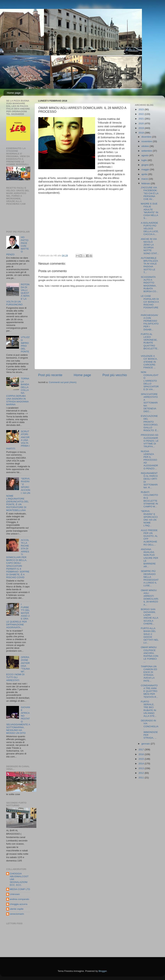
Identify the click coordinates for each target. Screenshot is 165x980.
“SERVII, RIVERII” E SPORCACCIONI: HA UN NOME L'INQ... (149, 518)
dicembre (147, 137)
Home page (14, 93)
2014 (142, 764)
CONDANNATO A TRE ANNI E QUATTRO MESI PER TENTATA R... (150, 691)
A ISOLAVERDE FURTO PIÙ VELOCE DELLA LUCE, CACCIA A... (150, 229)
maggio (146, 169)
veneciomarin (17, 914)
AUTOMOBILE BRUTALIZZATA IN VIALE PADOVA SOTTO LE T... (149, 265)
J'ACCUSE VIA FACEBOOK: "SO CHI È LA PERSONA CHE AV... (150, 193)
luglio (145, 160)
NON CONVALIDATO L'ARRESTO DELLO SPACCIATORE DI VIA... (150, 381)
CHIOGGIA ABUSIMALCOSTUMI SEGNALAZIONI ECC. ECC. (19, 879)
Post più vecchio (115, 375)
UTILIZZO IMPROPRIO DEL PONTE (25, 344)
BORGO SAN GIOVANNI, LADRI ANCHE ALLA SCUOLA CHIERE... (150, 616)
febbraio (146, 183)
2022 (142, 114)
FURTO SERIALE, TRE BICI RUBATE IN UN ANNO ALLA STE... (149, 709)
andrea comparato (20, 899)
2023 (142, 109)
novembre (147, 141)
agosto (145, 155)
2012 (142, 773)
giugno (145, 165)
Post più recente (50, 375)
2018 (142, 133)
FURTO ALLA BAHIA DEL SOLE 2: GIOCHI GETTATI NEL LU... (150, 635)
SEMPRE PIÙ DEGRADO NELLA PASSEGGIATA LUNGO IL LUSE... (150, 578)
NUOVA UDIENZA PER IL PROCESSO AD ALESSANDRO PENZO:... (149, 460)
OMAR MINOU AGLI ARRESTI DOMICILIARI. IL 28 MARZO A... (150, 597)
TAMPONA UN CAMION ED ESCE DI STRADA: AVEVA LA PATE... (149, 674)
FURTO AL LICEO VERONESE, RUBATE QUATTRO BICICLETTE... (150, 343)
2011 (142, 778)
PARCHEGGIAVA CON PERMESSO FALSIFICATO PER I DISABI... (150, 322)
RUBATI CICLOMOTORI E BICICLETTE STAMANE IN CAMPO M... (149, 499)
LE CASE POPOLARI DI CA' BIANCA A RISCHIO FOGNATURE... (150, 303)
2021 (142, 119)
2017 (142, 750)
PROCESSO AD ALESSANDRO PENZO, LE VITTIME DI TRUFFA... (150, 441)
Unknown (15, 894)
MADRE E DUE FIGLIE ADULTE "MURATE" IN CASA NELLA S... (150, 211)
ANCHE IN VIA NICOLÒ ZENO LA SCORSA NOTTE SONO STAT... (150, 246)
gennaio (146, 744)
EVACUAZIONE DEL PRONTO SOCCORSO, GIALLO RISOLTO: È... (150, 423)
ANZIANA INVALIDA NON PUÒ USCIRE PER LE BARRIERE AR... (150, 558)
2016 (142, 754)
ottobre (145, 146)
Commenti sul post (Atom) (63, 382)
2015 (142, 759)
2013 (142, 768)
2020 (142, 123)
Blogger (103, 971)
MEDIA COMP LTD (20, 889)
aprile (145, 174)
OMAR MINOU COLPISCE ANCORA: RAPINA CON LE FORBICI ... (150, 654)
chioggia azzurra (19, 904)
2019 (142, 128)
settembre (147, 151)
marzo (145, 179)
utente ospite (17, 909)
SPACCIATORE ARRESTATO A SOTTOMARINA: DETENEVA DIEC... (149, 403)
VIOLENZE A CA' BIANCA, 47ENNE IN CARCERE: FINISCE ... (149, 362)
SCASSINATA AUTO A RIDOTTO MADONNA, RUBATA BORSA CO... (149, 284)
